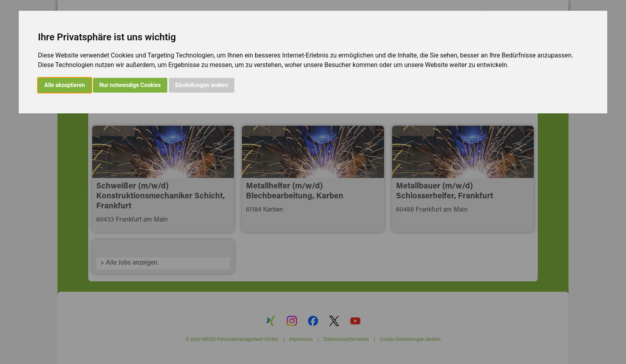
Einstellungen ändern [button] (202, 85)
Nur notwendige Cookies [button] (130, 85)
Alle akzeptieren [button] (65, 85)
